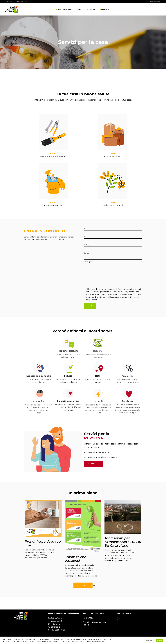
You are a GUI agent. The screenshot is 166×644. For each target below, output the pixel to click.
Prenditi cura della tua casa (43, 543)
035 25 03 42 (56, 627)
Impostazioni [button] (149, 640)
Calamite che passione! (75, 559)
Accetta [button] (159, 640)
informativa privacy (126, 294)
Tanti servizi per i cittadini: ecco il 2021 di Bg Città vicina (123, 542)
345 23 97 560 (88, 618)
